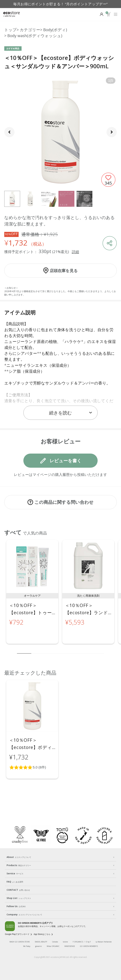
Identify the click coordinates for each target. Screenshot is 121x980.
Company (24, 915)
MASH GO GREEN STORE (20, 942)
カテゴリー (30, 30)
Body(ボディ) (55, 30)
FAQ (15, 882)
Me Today (27, 946)
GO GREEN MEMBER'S (89, 946)
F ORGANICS (78, 942)
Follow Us (16, 906)
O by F (88, 942)
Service (15, 873)
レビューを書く (66, 461)
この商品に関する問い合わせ (64, 502)
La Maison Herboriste (104, 942)
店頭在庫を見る (64, 271)
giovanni (39, 946)
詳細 (75, 252)
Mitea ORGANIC (53, 946)
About (19, 857)
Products (19, 865)
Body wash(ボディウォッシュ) (35, 36)
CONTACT (18, 890)
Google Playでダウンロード (17, 934)
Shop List (19, 898)
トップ (10, 30)
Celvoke (55, 942)
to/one (65, 942)
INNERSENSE (70, 946)
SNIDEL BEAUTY (41, 942)
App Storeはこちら (42, 934)
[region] (60, 595)
